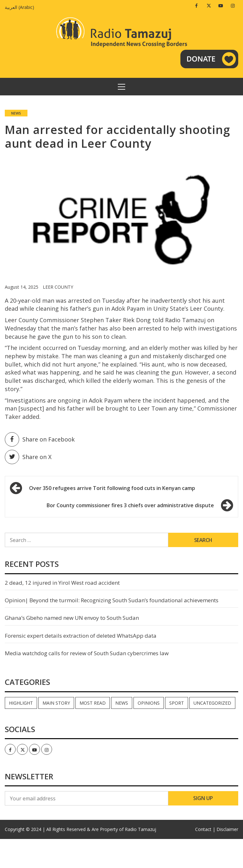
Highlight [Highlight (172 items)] (21, 703)
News (16, 113)
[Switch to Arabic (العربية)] (21, 7)
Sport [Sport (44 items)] (177, 703)
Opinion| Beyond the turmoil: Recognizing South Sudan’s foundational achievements (112, 600)
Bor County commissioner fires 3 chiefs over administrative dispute (130, 505)
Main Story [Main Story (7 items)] (56, 703)
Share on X (28, 457)
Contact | (205, 829)
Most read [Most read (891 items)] (93, 703)
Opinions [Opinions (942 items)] (149, 703)
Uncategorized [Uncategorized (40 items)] (212, 703)
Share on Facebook (40, 439)
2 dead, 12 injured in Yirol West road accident (62, 583)
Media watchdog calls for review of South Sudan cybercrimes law (87, 653)
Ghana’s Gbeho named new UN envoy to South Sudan (72, 618)
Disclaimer (227, 829)
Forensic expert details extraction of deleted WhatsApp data (81, 636)
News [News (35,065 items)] (122, 703)
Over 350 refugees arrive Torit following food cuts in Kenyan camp (112, 488)
